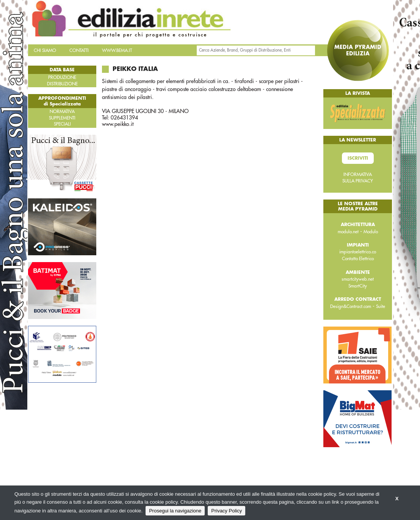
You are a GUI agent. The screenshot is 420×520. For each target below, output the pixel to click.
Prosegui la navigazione (175, 511)
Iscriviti (358, 158)
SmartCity (358, 286)
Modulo (371, 232)
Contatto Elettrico (358, 259)
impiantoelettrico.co (358, 252)
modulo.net (348, 232)
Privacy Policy (226, 511)
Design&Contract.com (351, 306)
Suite (381, 306)
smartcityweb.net (358, 279)
